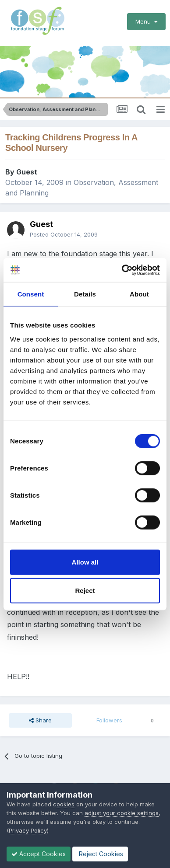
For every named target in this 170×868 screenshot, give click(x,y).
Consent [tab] (31, 294)
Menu (146, 21)
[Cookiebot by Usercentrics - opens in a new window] (122, 270)
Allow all (85, 562)
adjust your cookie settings (122, 813)
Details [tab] (85, 294)
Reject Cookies (100, 854)
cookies (64, 804)
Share (40, 720)
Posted (64, 234)
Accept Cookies (39, 854)
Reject (85, 591)
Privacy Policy (28, 830)
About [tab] (139, 294)
